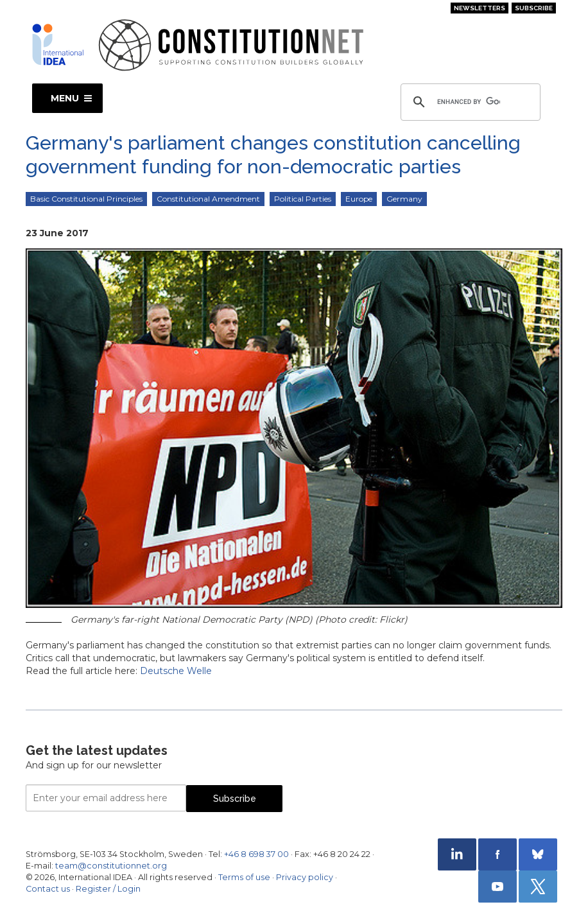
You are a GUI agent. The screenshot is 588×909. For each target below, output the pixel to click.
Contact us (48, 889)
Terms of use (244, 877)
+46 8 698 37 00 (256, 854)
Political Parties (303, 199)
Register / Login (108, 889)
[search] (469, 102)
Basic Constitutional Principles (86, 199)
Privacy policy (305, 877)
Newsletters (480, 8)
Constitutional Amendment (208, 199)
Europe (359, 199)
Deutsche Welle (176, 671)
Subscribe (534, 8)
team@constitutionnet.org (111, 866)
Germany (404, 199)
